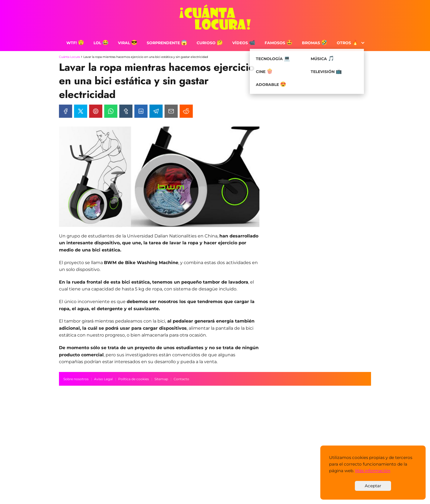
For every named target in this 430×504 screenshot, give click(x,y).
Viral (128, 43)
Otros (348, 43)
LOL (101, 43)
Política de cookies (134, 379)
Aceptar (373, 486)
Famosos (279, 43)
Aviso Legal (103, 379)
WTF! (75, 43)
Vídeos (244, 43)
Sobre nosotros (76, 379)
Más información (373, 471)
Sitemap (161, 379)
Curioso (210, 43)
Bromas (315, 43)
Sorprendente (167, 43)
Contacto (181, 379)
